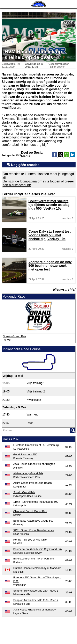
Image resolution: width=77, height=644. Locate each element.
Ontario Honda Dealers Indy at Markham (37, 568)
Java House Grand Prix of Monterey (35, 610)
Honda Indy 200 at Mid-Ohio (30, 540)
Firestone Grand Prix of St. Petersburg (36, 445)
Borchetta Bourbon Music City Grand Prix (38, 549)
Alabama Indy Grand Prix (28, 473)
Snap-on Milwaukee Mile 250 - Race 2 (36, 600)
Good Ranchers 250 (25, 454)
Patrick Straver (57, 67)
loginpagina (28, 181)
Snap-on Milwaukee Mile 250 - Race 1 (36, 591)
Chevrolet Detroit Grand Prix (30, 511)
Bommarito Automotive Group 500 (33, 521)
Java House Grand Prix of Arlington (34, 464)
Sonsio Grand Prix (15, 336)
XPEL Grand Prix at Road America (34, 530)
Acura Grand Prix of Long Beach (33, 483)
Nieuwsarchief (64, 290)
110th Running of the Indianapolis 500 (36, 502)
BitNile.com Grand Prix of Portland (34, 559)
